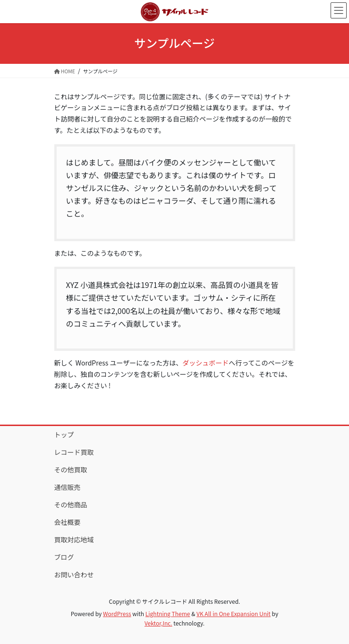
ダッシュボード (205, 363)
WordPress (117, 614)
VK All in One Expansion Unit (234, 614)
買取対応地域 (74, 540)
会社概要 (68, 522)
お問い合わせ (74, 574)
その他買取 (71, 470)
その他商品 (71, 505)
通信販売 (68, 487)
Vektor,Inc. (158, 623)
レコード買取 (74, 452)
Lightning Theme (168, 614)
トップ (64, 435)
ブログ (64, 557)
